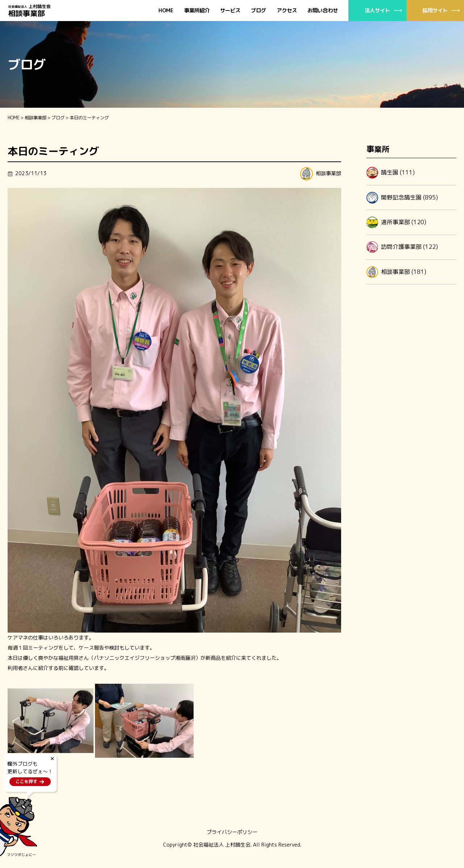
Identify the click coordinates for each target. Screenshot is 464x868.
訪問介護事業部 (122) (402, 247)
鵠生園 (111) (391, 173)
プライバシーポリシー (232, 832)
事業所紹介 (197, 11)
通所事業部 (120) (396, 222)
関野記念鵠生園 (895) (402, 198)
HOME (166, 11)
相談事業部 (36, 118)
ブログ (258, 11)
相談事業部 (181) (396, 272)
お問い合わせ (323, 11)
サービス (230, 11)
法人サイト (377, 10)
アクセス (287, 11)
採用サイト (435, 10)
